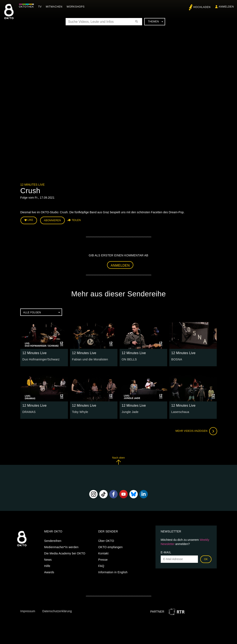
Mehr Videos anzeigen (196, 431)
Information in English (113, 572)
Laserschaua (180, 411)
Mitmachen (55, 7)
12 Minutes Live (32, 185)
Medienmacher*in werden (61, 547)
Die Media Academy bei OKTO (65, 553)
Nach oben (118, 460)
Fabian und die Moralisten (90, 359)
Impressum (28, 611)
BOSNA (177, 359)
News (48, 559)
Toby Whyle (80, 411)
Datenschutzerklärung (57, 611)
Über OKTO (106, 540)
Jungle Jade (130, 411)
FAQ (101, 566)
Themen (155, 22)
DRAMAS (29, 411)
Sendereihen (53, 540)
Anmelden (120, 265)
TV (41, 7)
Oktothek (27, 7)
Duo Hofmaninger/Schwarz (40, 359)
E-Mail (166, 552)
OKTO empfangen (110, 547)
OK (206, 559)
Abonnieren (52, 220)
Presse (103, 559)
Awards (49, 572)
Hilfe (47, 566)
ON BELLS (129, 359)
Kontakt (103, 553)
